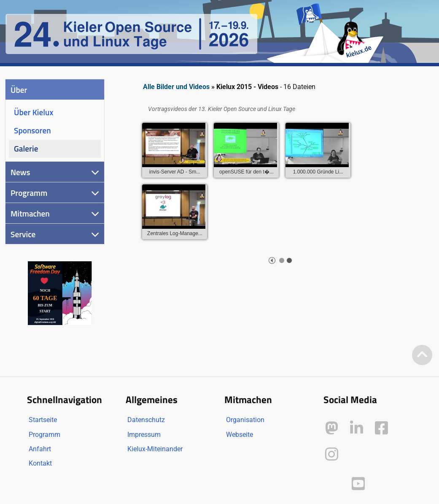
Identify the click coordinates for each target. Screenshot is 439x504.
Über (19, 90)
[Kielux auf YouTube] (358, 484)
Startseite (43, 420)
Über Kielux (34, 112)
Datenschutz (146, 420)
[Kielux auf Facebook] (381, 428)
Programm (29, 193)
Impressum (144, 435)
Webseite (240, 435)
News (20, 172)
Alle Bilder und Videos (176, 87)
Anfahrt (40, 449)
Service (23, 234)
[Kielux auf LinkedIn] (357, 428)
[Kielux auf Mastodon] (332, 428)
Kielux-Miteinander (155, 449)
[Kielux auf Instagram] (332, 454)
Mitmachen (30, 213)
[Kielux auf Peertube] (333, 482)
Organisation (245, 420)
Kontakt (40, 463)
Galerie (26, 148)
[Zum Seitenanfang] (422, 356)
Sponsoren (32, 130)
